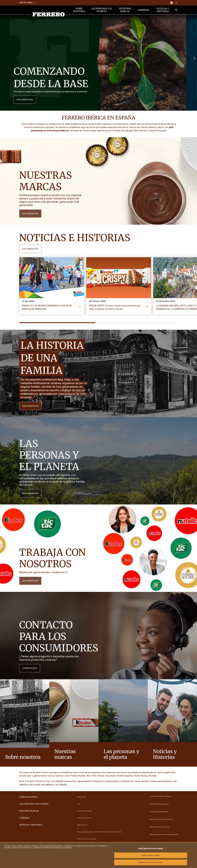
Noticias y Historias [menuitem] (163, 10)
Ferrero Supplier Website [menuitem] (160, 796)
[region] (99, 855)
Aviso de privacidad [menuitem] (84, 811)
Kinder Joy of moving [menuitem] (159, 827)
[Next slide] (195, 58)
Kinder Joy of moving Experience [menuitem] (164, 834)
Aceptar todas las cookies (151, 862)
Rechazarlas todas (151, 855)
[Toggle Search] (176, 10)
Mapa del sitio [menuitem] (82, 825)
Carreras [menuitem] (143, 10)
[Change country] (174, 3)
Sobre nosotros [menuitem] (79, 10)
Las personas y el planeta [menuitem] (102, 10)
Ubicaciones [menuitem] (82, 797)
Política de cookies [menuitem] (84, 818)
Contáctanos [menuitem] (27, 3)
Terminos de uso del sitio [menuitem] (87, 839)
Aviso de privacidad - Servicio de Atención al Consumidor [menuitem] (99, 832)
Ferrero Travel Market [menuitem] (159, 812)
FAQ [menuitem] (78, 804)
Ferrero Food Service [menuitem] (159, 804)
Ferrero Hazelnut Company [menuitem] (161, 819)
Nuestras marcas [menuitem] (125, 10)
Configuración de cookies (151, 848)
